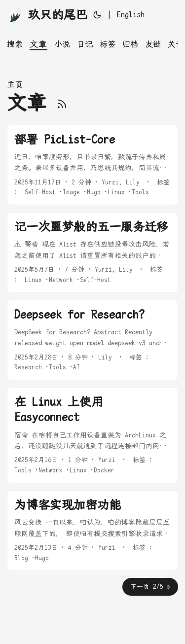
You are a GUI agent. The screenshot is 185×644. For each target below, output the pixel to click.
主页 (15, 85)
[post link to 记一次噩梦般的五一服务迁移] (92, 252)
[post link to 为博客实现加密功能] (92, 531)
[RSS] (62, 103)
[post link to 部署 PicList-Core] (92, 165)
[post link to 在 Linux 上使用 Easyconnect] (92, 435)
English (131, 15)
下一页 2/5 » (150, 587)
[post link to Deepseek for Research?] (92, 340)
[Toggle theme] (97, 15)
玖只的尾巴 (47, 14)
